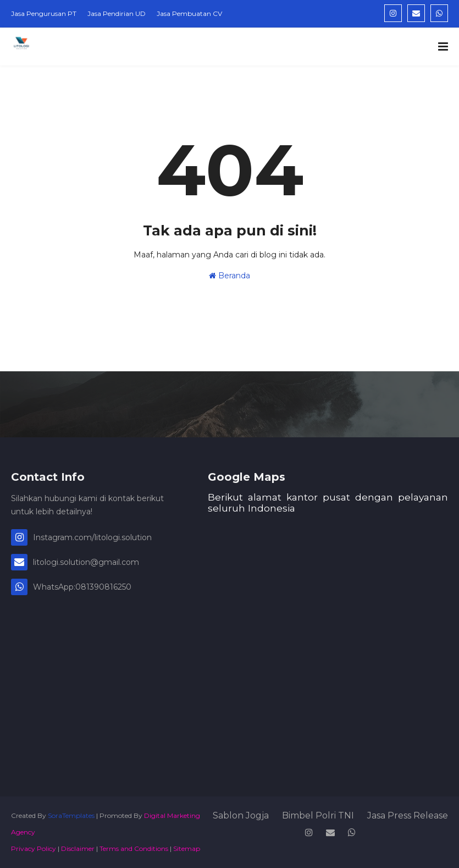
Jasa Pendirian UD (117, 13)
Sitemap (187, 848)
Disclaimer (78, 848)
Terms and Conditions (134, 848)
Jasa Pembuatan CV (189, 13)
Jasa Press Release (408, 815)
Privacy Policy (34, 848)
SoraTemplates (71, 815)
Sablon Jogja (241, 815)
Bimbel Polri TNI (318, 815)
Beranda (229, 276)
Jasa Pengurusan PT (44, 13)
